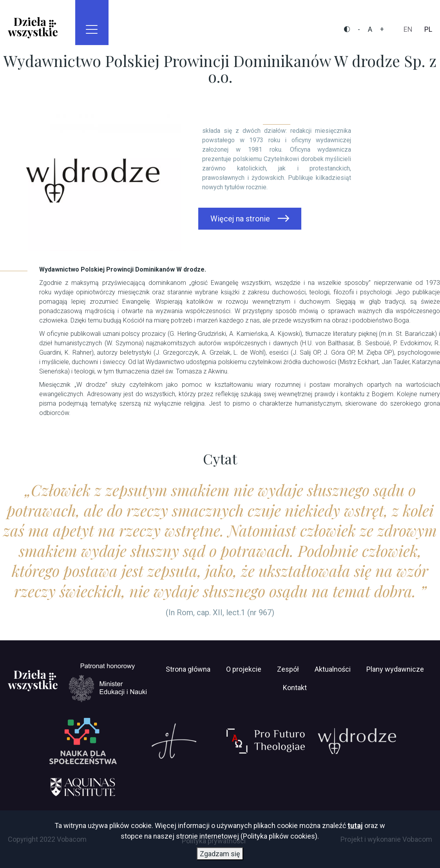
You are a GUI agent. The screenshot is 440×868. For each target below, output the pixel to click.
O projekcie (244, 669)
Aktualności (333, 669)
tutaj (355, 826)
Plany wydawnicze (395, 669)
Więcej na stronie (240, 219)
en (408, 29)
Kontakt (295, 688)
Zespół (288, 669)
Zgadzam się (220, 854)
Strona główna (188, 669)
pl (428, 29)
